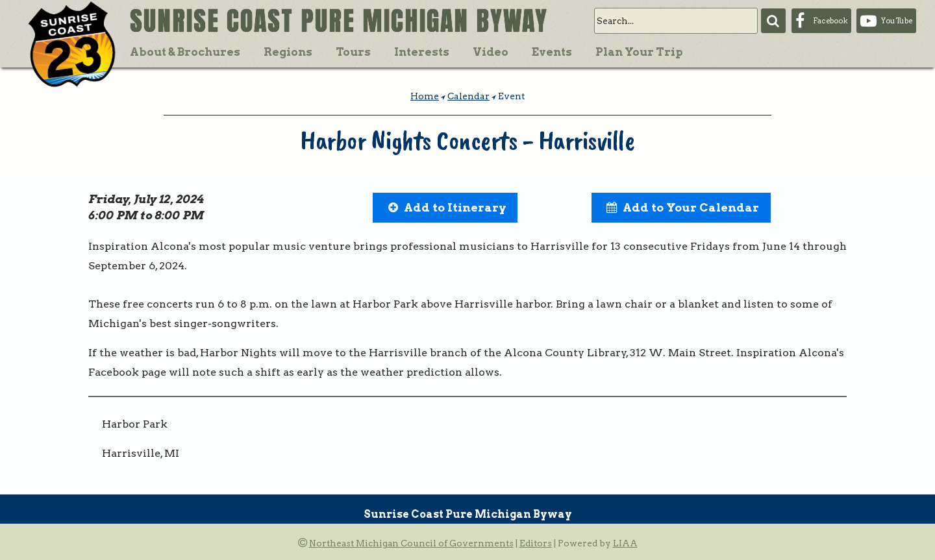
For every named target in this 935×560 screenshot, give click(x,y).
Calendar (468, 96)
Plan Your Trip (639, 52)
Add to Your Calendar (691, 207)
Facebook (830, 21)
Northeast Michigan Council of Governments (411, 543)
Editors (536, 543)
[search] (676, 21)
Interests (422, 52)
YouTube (897, 21)
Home (425, 96)
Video (491, 52)
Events (552, 52)
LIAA (625, 543)
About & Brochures (185, 52)
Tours (353, 52)
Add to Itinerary (455, 207)
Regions (288, 52)
